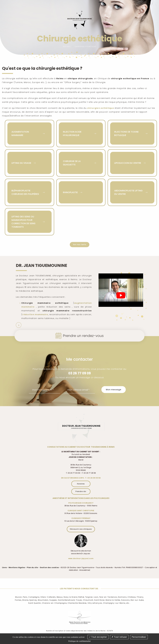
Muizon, (19, 597)
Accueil (67, 47)
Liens (4, 567)
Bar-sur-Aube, (137, 600)
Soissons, (126, 600)
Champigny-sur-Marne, (114, 603)
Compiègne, (34, 597)
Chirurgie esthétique (85, 47)
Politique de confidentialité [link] (79, 641)
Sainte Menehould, (67, 600)
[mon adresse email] (80, 390)
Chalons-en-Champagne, (54, 603)
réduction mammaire (35, 314)
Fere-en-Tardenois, (108, 597)
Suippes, (53, 600)
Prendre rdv (81, 491)
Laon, (96, 597)
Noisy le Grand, (71, 597)
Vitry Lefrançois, (95, 603)
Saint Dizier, (100, 600)
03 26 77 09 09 (79, 373)
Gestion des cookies (49, 567)
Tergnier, (89, 597)
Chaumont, (88, 600)
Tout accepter (98, 637)
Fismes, (18, 600)
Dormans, (122, 597)
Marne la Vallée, (113, 600)
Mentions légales (17, 567)
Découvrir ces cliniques (81, 529)
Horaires (81, 484)
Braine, (26, 600)
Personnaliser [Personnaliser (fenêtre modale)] (139, 637)
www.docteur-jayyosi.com (81, 558)
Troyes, (79, 600)
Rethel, (81, 597)
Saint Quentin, (35, 603)
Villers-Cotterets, (48, 597)
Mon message (114, 390)
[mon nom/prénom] (44, 390)
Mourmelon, (43, 600)
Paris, (25, 597)
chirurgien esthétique (101, 108)
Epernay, (33, 600)
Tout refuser (119, 637)
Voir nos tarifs (80, 245)
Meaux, (60, 597)
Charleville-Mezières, (77, 603)
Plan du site (32, 567)
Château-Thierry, (136, 597)
